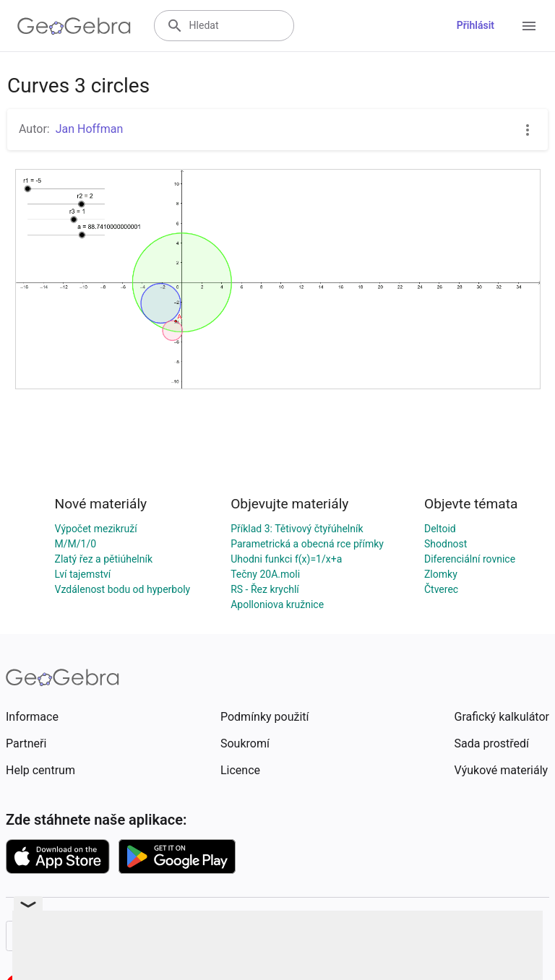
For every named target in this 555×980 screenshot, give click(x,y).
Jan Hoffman (90, 129)
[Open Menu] (529, 26)
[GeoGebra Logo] (74, 26)
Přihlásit (476, 25)
